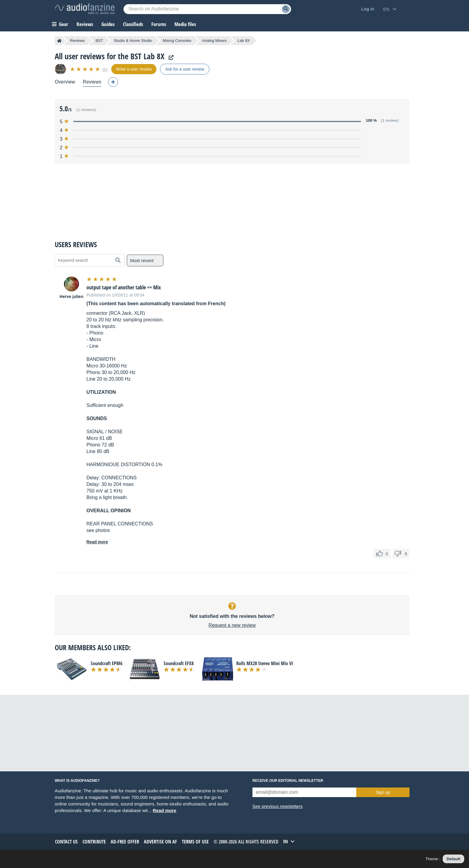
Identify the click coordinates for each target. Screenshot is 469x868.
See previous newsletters (278, 806)
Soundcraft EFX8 (179, 663)
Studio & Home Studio (133, 41)
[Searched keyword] (207, 9)
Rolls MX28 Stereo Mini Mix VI (265, 663)
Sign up (383, 792)
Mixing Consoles (177, 41)
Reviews (85, 24)
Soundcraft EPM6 (106, 663)
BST (99, 41)
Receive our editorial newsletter (288, 781)
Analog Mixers (214, 41)
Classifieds (133, 24)
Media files (185, 24)
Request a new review (232, 625)
